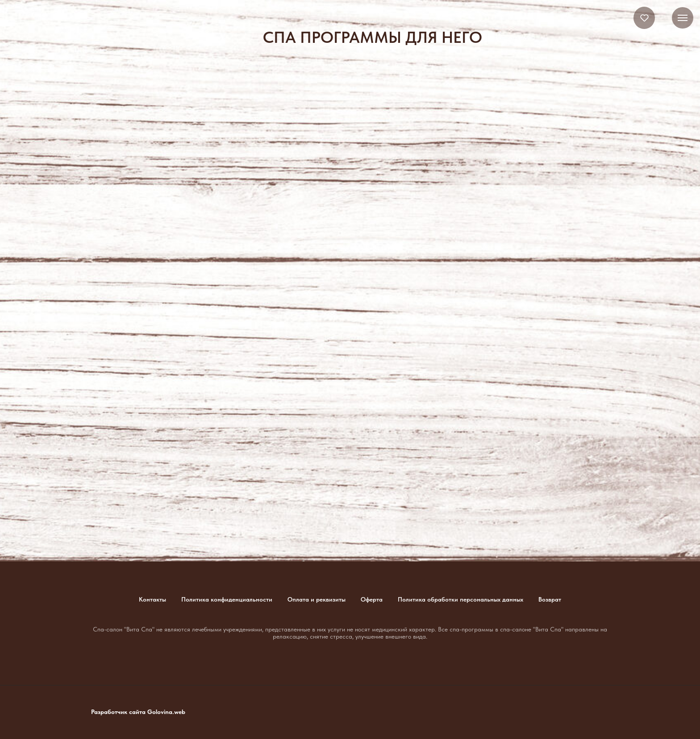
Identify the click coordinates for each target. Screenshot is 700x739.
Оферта (372, 599)
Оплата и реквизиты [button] (317, 599)
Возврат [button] (550, 599)
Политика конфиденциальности (227, 599)
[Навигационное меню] (683, 18)
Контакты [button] (152, 599)
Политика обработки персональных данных (460, 599)
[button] (644, 18)
